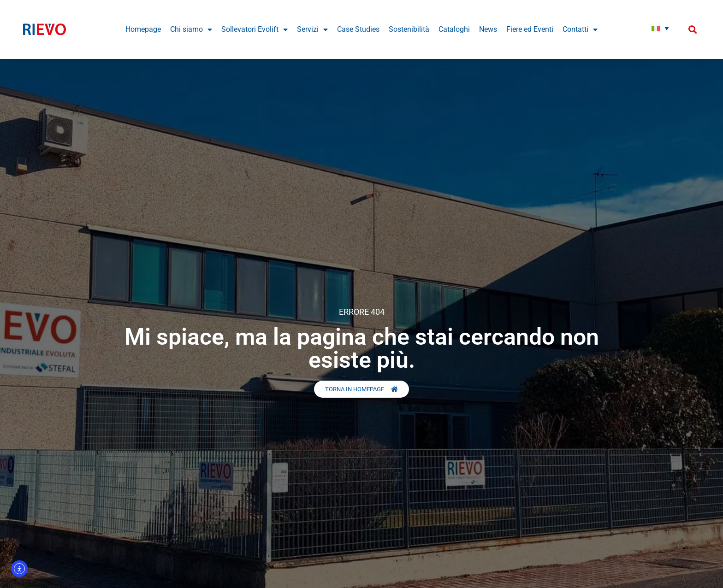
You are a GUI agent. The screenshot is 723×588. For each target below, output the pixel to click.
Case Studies (358, 29)
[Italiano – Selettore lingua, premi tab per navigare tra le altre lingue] (660, 28)
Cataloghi (454, 29)
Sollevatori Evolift (255, 29)
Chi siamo (191, 29)
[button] (692, 29)
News (488, 29)
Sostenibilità (409, 29)
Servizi (312, 29)
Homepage (143, 29)
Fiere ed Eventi (530, 29)
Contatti (580, 29)
